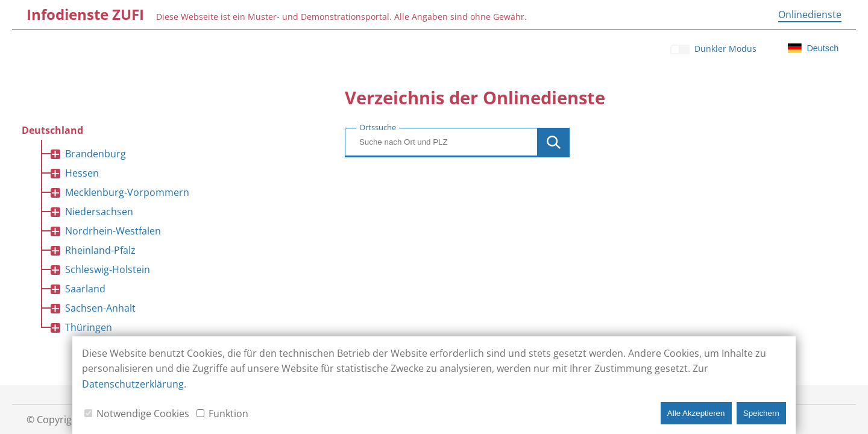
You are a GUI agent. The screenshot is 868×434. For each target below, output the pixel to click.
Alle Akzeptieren (696, 413)
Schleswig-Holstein (108, 269)
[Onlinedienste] (810, 14)
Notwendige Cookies (143, 414)
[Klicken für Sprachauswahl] (813, 48)
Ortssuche (378, 127)
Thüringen (89, 327)
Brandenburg (96, 154)
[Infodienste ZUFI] (85, 14)
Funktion (228, 414)
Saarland (85, 289)
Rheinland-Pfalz (100, 250)
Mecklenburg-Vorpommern (127, 192)
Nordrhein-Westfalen (113, 231)
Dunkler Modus (725, 49)
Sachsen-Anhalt (100, 308)
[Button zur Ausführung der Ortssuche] (554, 143)
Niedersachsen (99, 212)
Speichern (761, 413)
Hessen (82, 173)
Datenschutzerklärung (133, 384)
